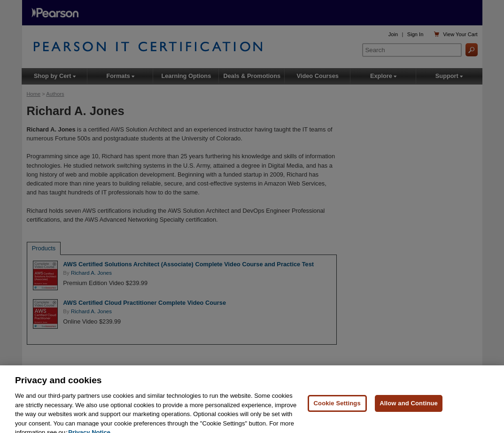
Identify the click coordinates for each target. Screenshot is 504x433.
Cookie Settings (337, 407)
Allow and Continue (409, 407)
